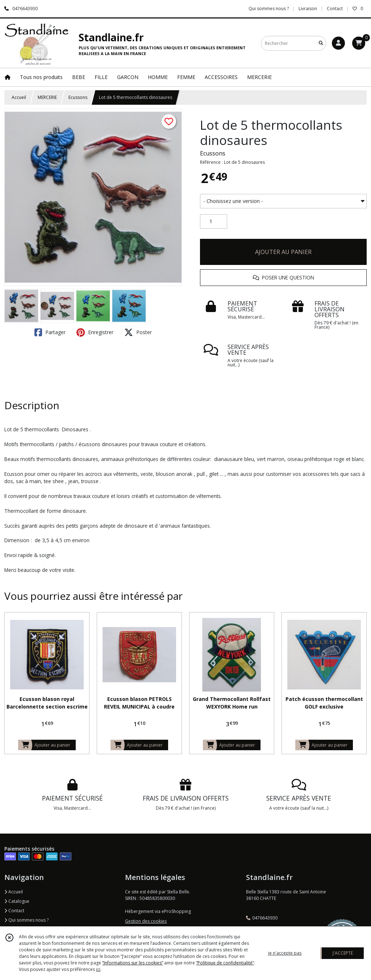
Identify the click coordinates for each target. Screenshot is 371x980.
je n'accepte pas (285, 953)
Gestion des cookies (146, 921)
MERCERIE (47, 97)
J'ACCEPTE (343, 953)
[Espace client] (338, 43)
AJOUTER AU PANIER (283, 252)
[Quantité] (214, 221)
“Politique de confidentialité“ (225, 963)
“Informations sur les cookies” (133, 963)
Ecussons (78, 97)
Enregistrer (95, 332)
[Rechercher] (321, 43)
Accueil (19, 97)
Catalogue (17, 901)
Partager (50, 332)
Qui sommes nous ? (26, 920)
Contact (335, 9)
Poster (138, 332)
